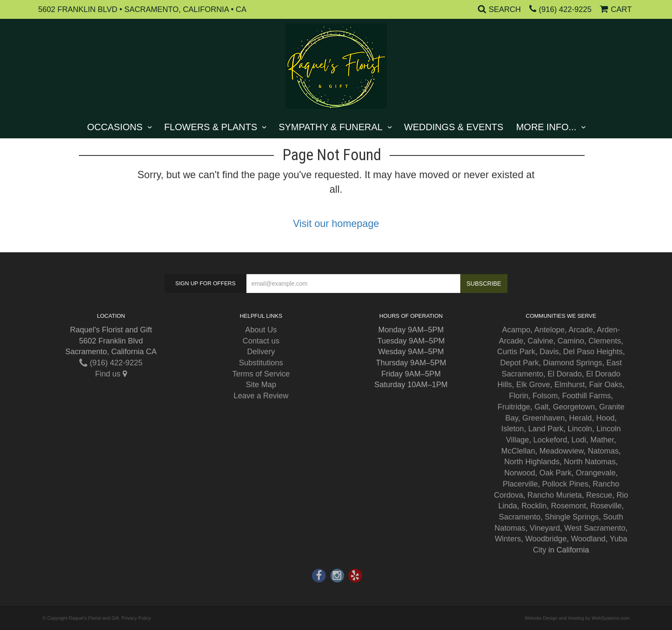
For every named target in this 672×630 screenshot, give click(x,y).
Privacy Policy (136, 618)
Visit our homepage (336, 224)
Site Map (261, 385)
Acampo (516, 330)
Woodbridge (546, 539)
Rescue (599, 495)
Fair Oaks (606, 385)
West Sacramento (595, 528)
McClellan (518, 451)
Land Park (546, 429)
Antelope (549, 330)
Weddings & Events (454, 127)
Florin (518, 396)
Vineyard (545, 528)
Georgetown (574, 407)
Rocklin (534, 506)
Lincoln (580, 429)
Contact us (261, 341)
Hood (605, 418)
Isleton (512, 429)
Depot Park (519, 363)
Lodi (579, 440)
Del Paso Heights (593, 352)
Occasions (115, 127)
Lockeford (550, 440)
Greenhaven (544, 418)
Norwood (519, 473)
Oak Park (555, 473)
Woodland (588, 539)
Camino (571, 341)
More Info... (546, 127)
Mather (602, 440)
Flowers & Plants (211, 127)
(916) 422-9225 (565, 9)
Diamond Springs (573, 363)
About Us (261, 330)
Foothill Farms (587, 396)
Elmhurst (570, 385)
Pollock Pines (565, 484)
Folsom (545, 396)
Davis (549, 352)
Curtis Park (516, 352)
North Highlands (532, 462)
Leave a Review (261, 396)
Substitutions (261, 363)
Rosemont (569, 506)
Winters (508, 539)
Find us (111, 374)
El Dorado (564, 374)
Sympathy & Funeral (330, 127)
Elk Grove (533, 385)
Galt (541, 407)
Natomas (603, 451)
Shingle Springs (572, 517)
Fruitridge (514, 407)
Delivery (261, 352)
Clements (605, 341)
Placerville (520, 484)
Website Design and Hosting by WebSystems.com (577, 618)
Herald (580, 418)
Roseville (606, 506)
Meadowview (561, 451)
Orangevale (596, 473)
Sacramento (520, 517)
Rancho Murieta (554, 495)
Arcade (581, 330)
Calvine (540, 341)
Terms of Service (261, 374)
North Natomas (590, 462)
